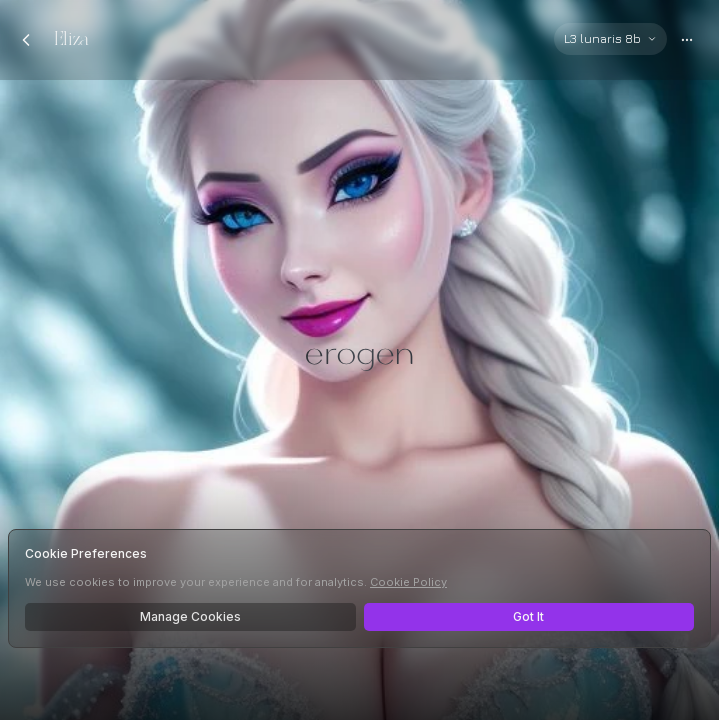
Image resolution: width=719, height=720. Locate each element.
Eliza (71, 39)
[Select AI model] (610, 39)
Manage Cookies (190, 616)
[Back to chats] (26, 40)
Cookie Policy (408, 582)
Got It (528, 616)
